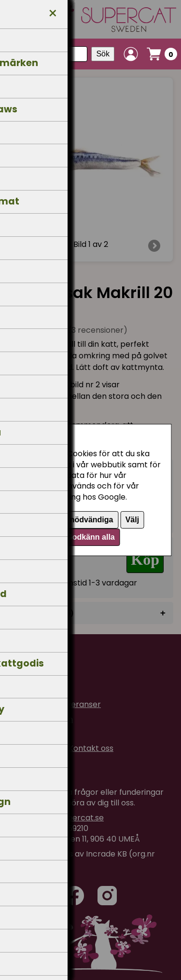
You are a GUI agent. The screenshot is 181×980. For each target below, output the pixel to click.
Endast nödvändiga (78, 520)
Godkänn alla (90, 537)
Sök (103, 54)
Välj (132, 520)
